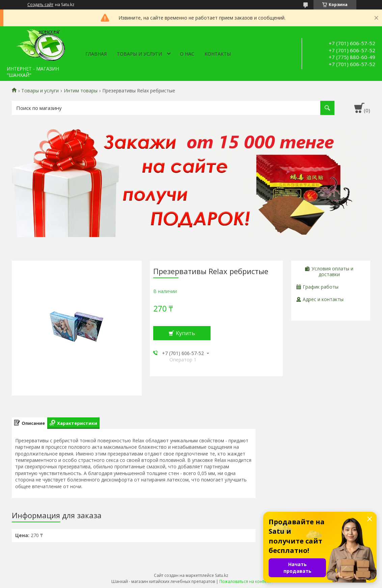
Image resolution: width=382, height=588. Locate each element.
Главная (96, 54)
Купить (185, 333)
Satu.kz (222, 575)
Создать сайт (40, 5)
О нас (187, 54)
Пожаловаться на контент (245, 581)
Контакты (218, 54)
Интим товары (81, 91)
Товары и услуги (139, 54)
